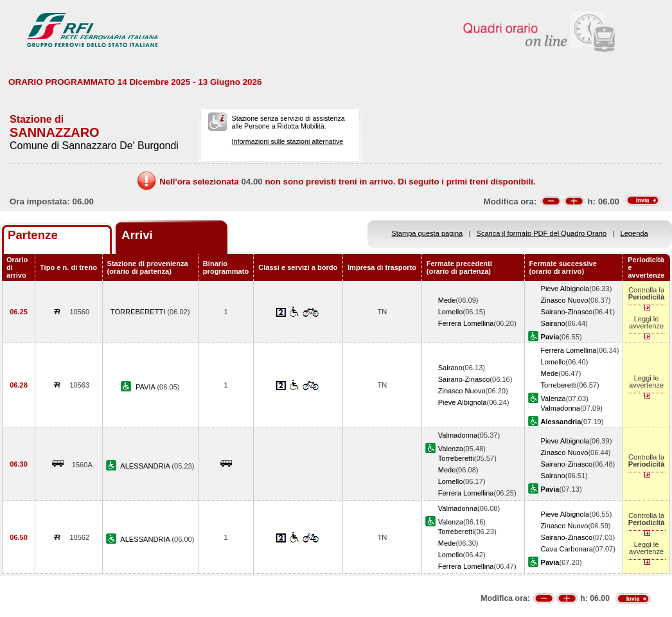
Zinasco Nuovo (565, 300)
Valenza (553, 398)
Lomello (451, 312)
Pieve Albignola (565, 289)
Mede (447, 300)
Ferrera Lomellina (466, 323)
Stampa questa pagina (427, 233)
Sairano (553, 323)
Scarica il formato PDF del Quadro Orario (542, 233)
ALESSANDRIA (146, 466)
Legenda (634, 233)
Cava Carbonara (567, 549)
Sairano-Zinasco (567, 312)
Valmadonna (561, 408)
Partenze (33, 235)
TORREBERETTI (139, 312)
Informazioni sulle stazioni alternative (288, 141)
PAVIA (146, 387)
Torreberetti (559, 385)
